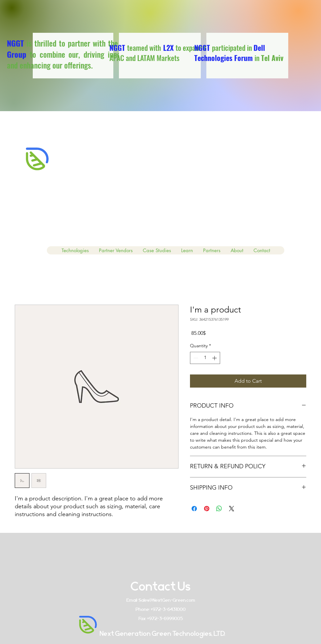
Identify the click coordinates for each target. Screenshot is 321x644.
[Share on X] (232, 509)
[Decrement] (195, 358)
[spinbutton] (205, 358)
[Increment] (215, 358)
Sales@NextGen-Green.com (167, 600)
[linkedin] (305, 154)
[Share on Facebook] (194, 509)
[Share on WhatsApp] (219, 509)
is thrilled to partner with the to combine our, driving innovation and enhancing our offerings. (73, 54)
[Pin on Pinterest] (207, 509)
